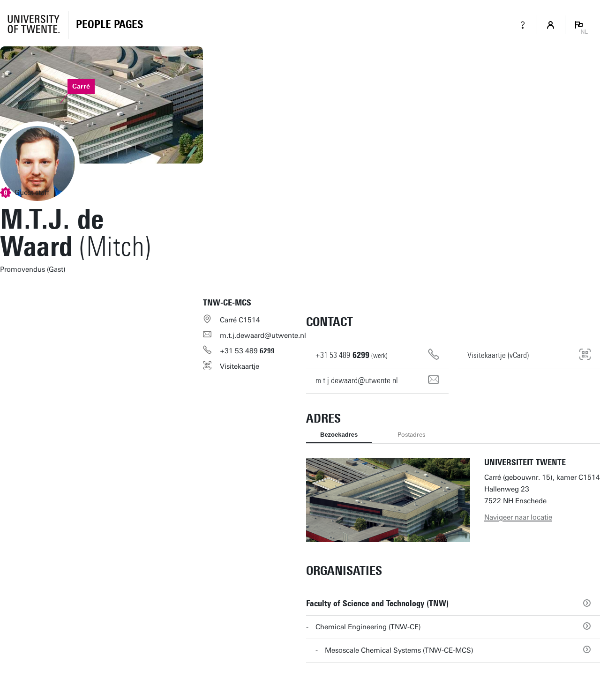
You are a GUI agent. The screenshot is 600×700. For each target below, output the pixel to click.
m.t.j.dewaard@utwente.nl (263, 335)
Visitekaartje (240, 366)
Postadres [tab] (411, 435)
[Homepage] (109, 25)
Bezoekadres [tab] (339, 435)
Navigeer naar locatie (518, 517)
